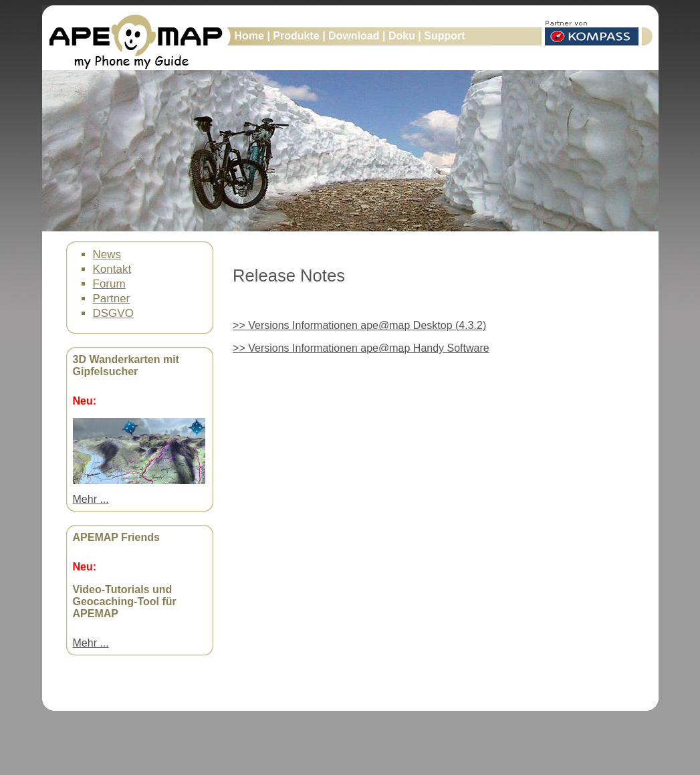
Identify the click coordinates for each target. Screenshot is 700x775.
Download (355, 36)
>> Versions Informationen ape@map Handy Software (361, 348)
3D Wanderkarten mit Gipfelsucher (126, 365)
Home (251, 36)
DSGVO (113, 313)
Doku (403, 36)
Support (444, 36)
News (107, 254)
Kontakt (112, 269)
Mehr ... (91, 499)
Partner (112, 299)
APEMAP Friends (116, 537)
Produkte (298, 36)
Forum (109, 284)
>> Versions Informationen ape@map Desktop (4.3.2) (359, 325)
